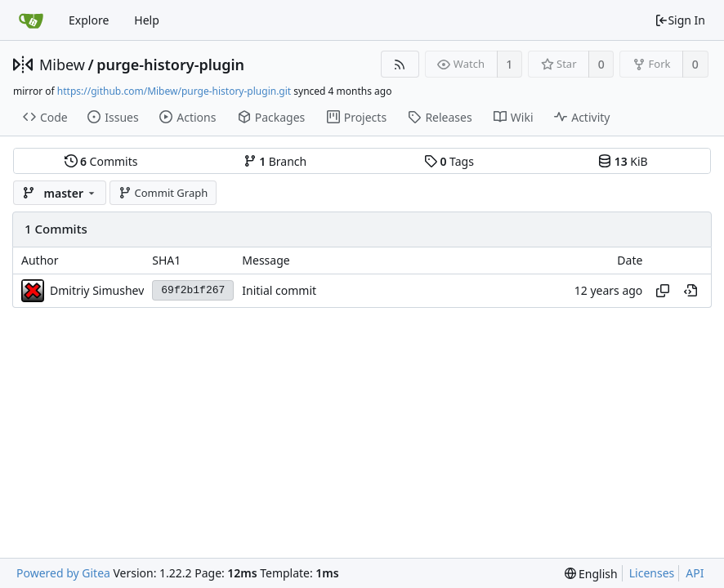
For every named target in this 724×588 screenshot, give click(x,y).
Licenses (652, 573)
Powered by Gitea (63, 573)
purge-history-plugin (170, 65)
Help (147, 20)
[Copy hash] (663, 291)
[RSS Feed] (400, 64)
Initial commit (279, 290)
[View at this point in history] (690, 291)
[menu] (591, 574)
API (695, 573)
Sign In (680, 20)
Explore (89, 20)
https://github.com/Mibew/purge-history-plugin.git (174, 91)
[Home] (31, 20)
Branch (275, 161)
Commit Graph (163, 193)
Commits (101, 161)
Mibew (62, 65)
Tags (449, 161)
